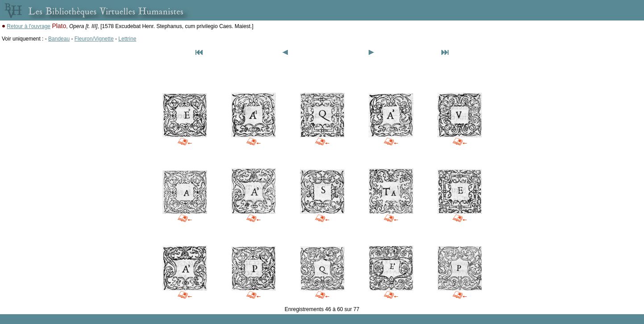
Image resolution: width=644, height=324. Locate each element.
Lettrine (127, 39)
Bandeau (59, 39)
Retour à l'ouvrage (29, 26)
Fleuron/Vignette (94, 39)
